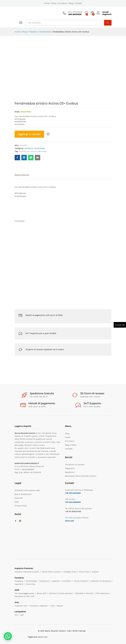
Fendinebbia (40, 148)
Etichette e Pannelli (84, 593)
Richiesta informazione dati (27, 490)
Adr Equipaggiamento (24, 593)
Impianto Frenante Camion (27, 572)
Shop (54, 3)
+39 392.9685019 (73, 502)
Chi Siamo (62, 3)
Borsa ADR (42, 593)
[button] (8, 636)
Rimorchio (31, 584)
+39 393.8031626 (73, 493)
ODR (17, 502)
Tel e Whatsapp (75, 12)
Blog (71, 3)
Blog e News (71, 445)
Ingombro (19, 584)
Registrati (107, 14)
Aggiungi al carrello (29, 134)
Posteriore (44, 581)
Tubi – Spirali (56, 606)
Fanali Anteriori (81, 581)
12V (16, 615)
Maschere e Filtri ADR (25, 596)
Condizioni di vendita (75, 465)
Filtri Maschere (102, 593)
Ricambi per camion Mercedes (33, 151)
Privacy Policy (21, 506)
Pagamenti (70, 468)
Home (47, 3)
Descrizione (22, 175)
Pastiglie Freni (70, 572)
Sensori (95, 572)
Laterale (55, 581)
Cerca (108, 23)
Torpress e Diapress (39, 606)
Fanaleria (29, 148)
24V (22, 615)
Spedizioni (70, 472)
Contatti (78, 3)
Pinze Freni (84, 572)
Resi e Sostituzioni (23, 494)
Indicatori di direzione (101, 581)
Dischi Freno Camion (51, 572)
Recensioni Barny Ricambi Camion (81, 476)
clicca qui (70, 521)
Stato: (17, 112)
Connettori (67, 581)
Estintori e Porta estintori (61, 593)
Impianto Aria (21, 606)
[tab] (23, 176)
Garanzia (19, 498)
